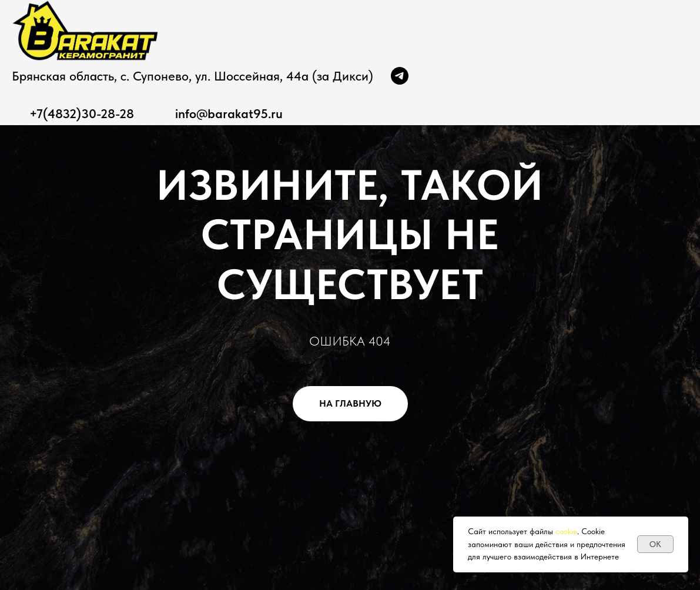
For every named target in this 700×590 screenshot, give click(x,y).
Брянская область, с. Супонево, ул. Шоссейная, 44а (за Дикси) (192, 76)
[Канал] (400, 76)
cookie (566, 531)
